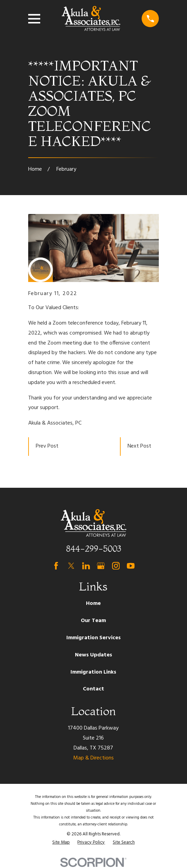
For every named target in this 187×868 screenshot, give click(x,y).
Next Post (139, 446)
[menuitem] (61, 843)
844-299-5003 (93, 549)
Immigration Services (93, 638)
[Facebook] (56, 566)
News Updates (93, 655)
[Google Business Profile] (101, 566)
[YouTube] (131, 566)
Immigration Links (93, 672)
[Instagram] (116, 566)
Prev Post (47, 446)
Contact (93, 689)
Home (93, 604)
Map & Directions (93, 758)
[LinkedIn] (86, 566)
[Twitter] (71, 566)
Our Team (93, 621)
